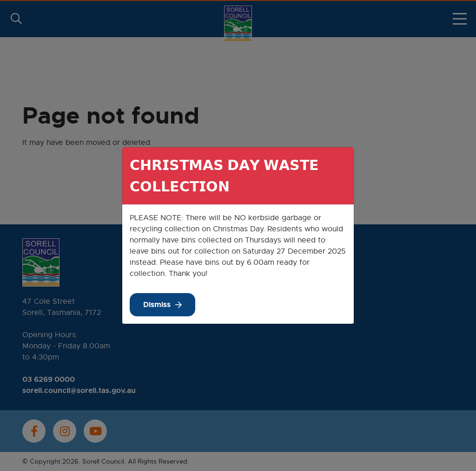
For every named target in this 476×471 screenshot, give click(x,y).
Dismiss (157, 304)
